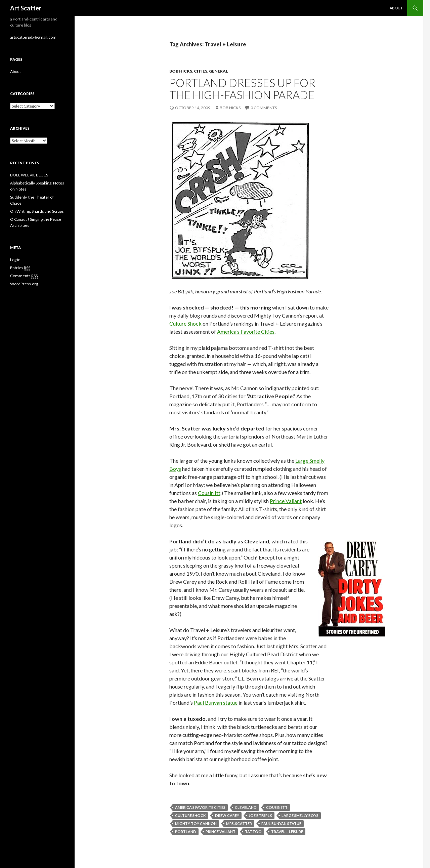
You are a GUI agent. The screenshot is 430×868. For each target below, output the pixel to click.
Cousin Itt (209, 493)
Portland (186, 832)
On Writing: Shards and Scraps (37, 211)
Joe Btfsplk (260, 815)
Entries (20, 268)
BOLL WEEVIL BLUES (29, 175)
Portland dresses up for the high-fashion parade (242, 89)
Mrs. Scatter (239, 823)
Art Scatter (26, 8)
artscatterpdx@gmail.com (33, 37)
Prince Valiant (286, 501)
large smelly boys (300, 815)
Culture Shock (185, 323)
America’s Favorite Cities (246, 332)
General (219, 71)
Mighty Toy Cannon (196, 823)
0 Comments (264, 108)
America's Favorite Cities (200, 807)
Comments (24, 276)
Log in (15, 260)
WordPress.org (24, 284)
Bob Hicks (181, 71)
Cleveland (246, 807)
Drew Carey (227, 815)
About (396, 8)
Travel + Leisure (287, 832)
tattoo (253, 832)
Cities (201, 71)
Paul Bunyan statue (216, 702)
